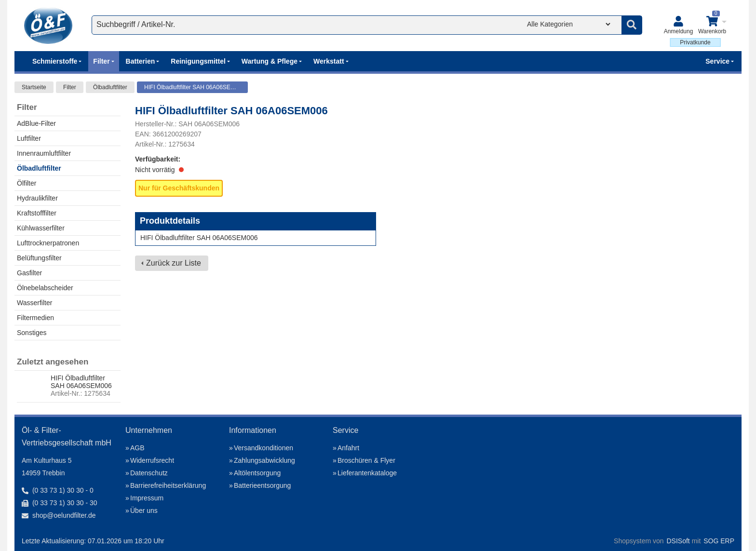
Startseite (34, 87)
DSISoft (678, 541)
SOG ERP (719, 541)
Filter (70, 87)
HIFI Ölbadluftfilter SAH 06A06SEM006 (195, 87)
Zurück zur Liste (174, 263)
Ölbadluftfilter (110, 87)
